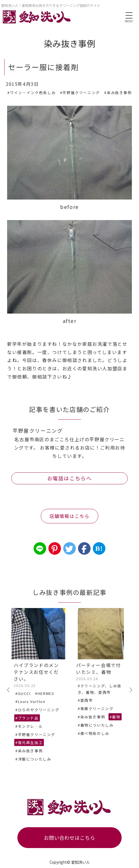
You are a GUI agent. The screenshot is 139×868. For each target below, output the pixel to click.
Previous (9, 690)
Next (130, 690)
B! (99, 548)
